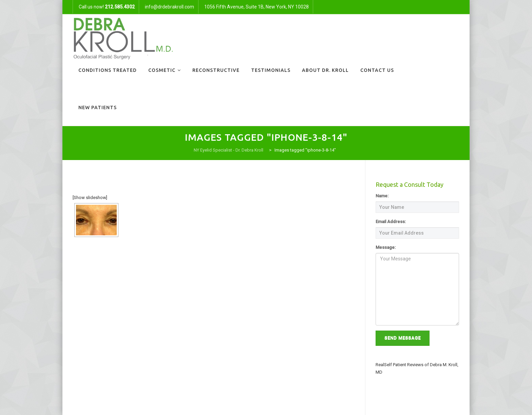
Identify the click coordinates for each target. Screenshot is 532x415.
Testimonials (271, 70)
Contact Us (377, 70)
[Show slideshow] (90, 197)
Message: (386, 247)
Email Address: (391, 222)
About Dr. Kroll (325, 70)
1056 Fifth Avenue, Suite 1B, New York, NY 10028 (256, 7)
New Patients (98, 107)
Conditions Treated (108, 70)
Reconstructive (216, 70)
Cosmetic (162, 70)
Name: (382, 196)
